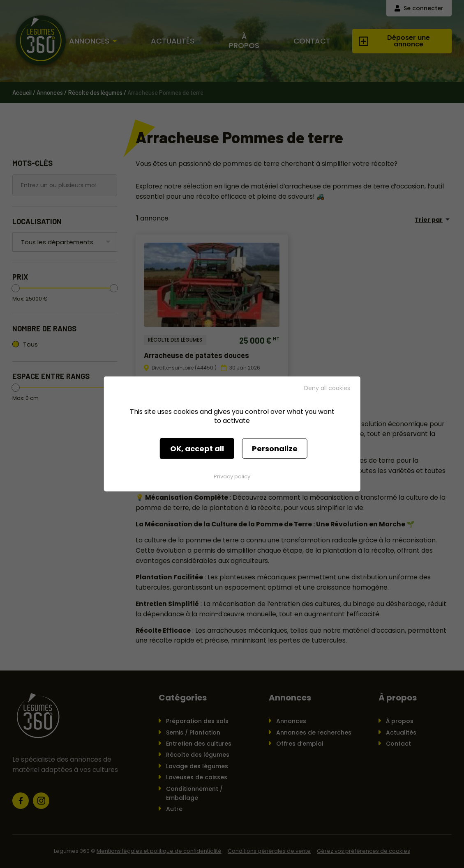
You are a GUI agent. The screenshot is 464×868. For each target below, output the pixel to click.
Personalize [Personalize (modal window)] (275, 449)
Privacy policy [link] (232, 476)
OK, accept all (197, 449)
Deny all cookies (327, 388)
